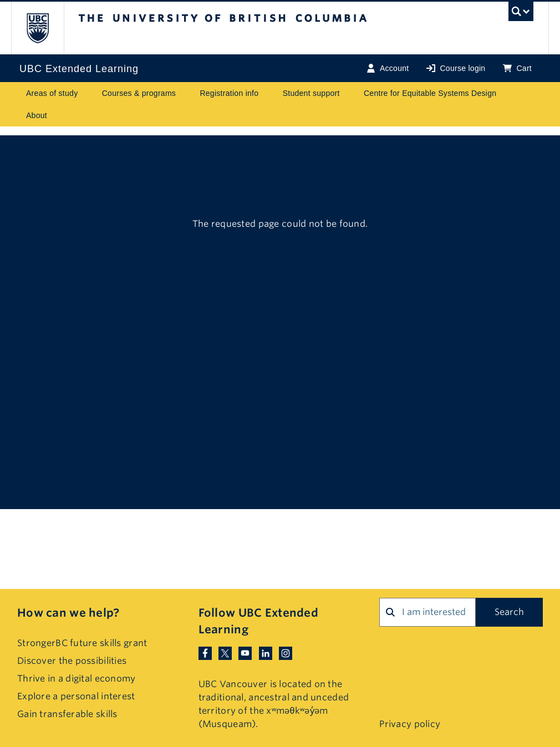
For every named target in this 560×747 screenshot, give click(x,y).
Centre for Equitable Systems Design (430, 93)
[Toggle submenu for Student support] (350, 93)
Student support (311, 93)
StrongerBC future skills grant (82, 643)
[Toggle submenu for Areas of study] (89, 93)
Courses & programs (139, 93)
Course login (456, 68)
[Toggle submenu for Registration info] (269, 93)
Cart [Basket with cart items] (517, 68)
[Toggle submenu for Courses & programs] (186, 93)
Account (388, 68)
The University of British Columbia (46, 28)
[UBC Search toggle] (521, 14)
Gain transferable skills (67, 714)
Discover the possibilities (72, 661)
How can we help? (68, 613)
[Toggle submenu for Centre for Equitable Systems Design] (507, 93)
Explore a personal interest (76, 696)
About (37, 115)
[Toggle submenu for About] (58, 115)
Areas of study (52, 93)
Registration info (229, 93)
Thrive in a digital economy (77, 679)
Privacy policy (410, 724)
